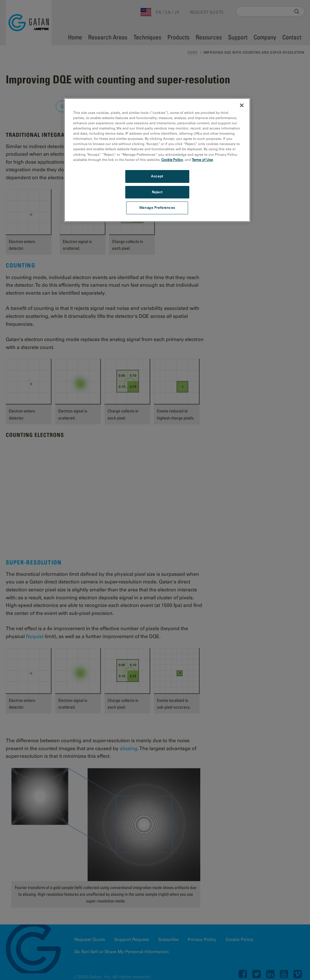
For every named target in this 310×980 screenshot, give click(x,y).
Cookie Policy (172, 160)
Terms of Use (202, 160)
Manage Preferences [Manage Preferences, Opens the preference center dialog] (157, 208)
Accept (157, 176)
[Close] (242, 105)
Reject (157, 192)
